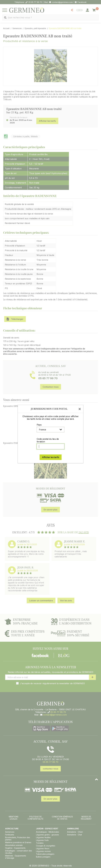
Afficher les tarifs (51, 457)
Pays (39, 425)
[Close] (80, 409)
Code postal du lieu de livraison (48, 440)
